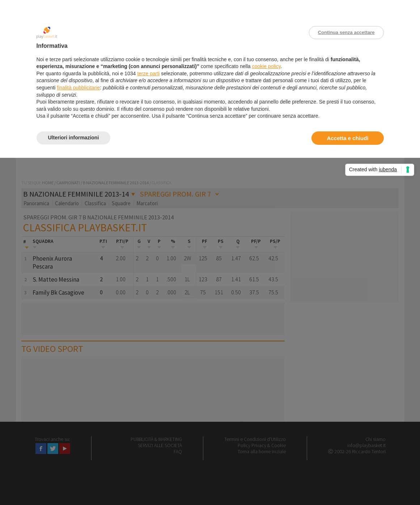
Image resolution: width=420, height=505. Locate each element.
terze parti (148, 73)
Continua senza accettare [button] (346, 32)
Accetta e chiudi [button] (347, 138)
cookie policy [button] (266, 66)
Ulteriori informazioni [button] (74, 138)
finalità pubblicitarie (78, 88)
